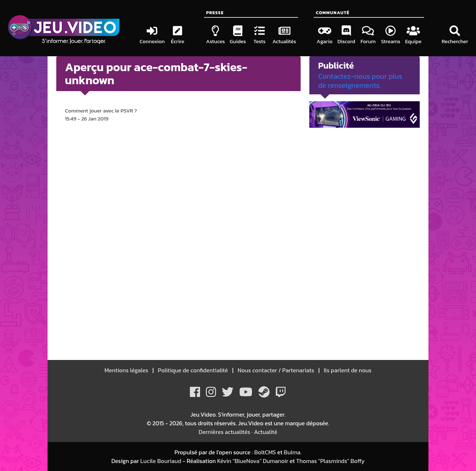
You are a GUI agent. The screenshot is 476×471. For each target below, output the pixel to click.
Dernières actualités (224, 432)
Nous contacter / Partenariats (276, 370)
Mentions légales (127, 370)
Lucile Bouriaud (161, 461)
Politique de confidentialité (193, 370)
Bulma (292, 452)
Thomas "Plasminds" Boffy (331, 461)
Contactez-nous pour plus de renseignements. (360, 81)
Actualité (266, 432)
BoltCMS (265, 452)
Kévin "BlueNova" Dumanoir (253, 461)
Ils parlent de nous (347, 370)
